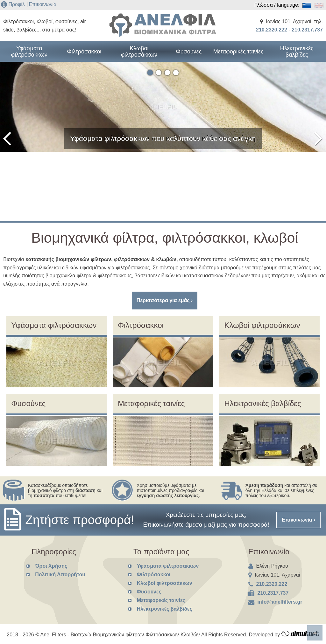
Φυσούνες (189, 52)
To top (315, 633)
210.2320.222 (272, 30)
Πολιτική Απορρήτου (60, 575)
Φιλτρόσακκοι (84, 52)
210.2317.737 (307, 30)
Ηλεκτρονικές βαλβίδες (297, 52)
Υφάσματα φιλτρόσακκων (29, 52)
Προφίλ (16, 4)
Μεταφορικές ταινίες (238, 52)
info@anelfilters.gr (280, 602)
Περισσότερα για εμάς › (165, 300)
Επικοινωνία (43, 4)
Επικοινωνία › (298, 520)
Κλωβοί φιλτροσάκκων (139, 52)
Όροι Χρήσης (51, 566)
